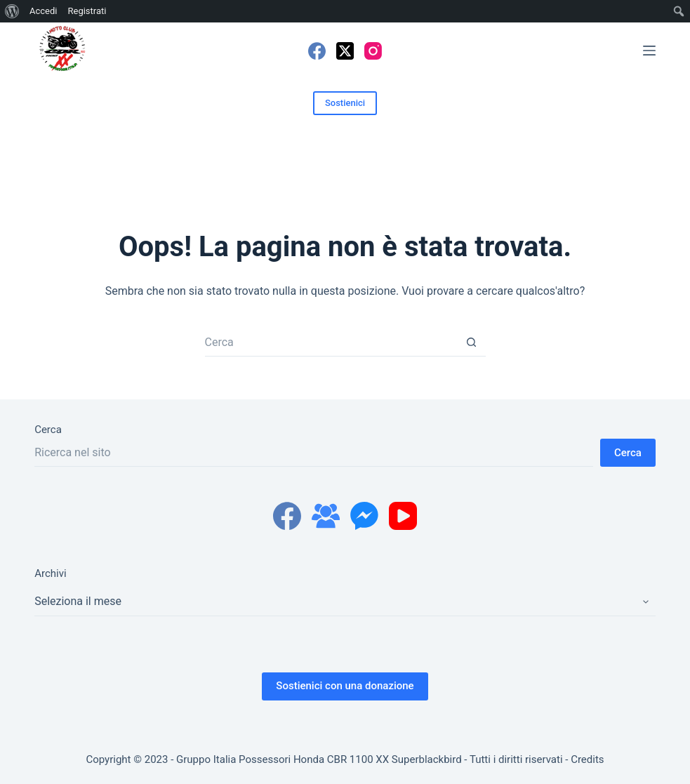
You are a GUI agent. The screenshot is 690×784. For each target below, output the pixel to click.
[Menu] (649, 51)
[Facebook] (317, 51)
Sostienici (345, 103)
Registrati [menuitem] (87, 11)
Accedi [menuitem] (43, 11)
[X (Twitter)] (345, 51)
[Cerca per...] (331, 343)
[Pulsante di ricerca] (472, 343)
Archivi (50, 573)
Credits (587, 759)
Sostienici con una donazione (345, 686)
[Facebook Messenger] (364, 516)
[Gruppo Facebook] (326, 516)
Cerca (48, 430)
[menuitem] (12, 11)
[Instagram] (373, 51)
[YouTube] (403, 516)
